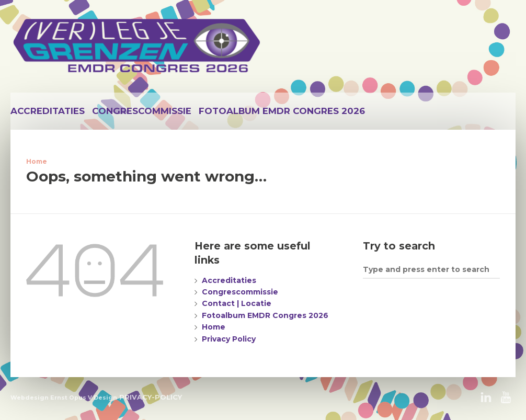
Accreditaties (48, 111)
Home (37, 161)
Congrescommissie (142, 111)
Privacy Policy (229, 339)
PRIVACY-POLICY (151, 397)
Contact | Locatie (237, 303)
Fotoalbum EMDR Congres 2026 (282, 111)
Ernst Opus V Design (84, 398)
